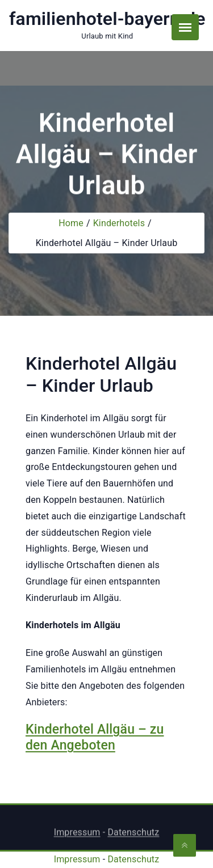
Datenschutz (133, 835)
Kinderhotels (119, 223)
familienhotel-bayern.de (107, 19)
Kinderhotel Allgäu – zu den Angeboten (95, 737)
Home (71, 223)
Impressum (77, 835)
